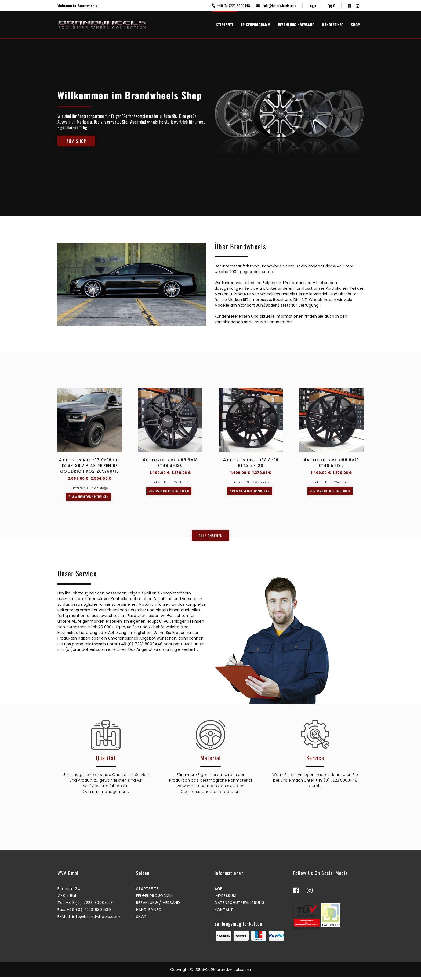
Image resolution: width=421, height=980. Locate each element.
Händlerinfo (333, 25)
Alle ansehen (210, 537)
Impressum (225, 898)
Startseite (225, 25)
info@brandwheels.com (276, 6)
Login (312, 6)
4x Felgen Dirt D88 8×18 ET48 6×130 (170, 463)
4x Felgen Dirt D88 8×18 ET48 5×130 (331, 463)
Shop (355, 25)
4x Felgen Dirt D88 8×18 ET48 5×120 (251, 463)
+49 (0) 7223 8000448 (231, 6)
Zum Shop (76, 141)
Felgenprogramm (256, 25)
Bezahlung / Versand (296, 25)
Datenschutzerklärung (240, 905)
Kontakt (224, 912)
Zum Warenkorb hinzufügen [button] (88, 497)
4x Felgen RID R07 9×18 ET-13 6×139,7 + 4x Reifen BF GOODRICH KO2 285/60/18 (90, 466)
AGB (219, 891)
